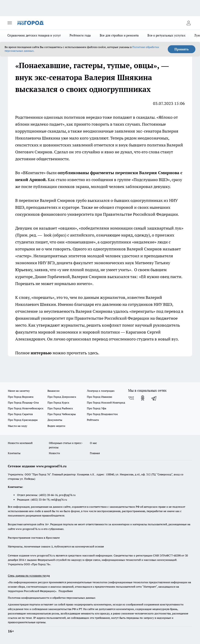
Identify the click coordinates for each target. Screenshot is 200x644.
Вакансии (53, 391)
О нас (93, 443)
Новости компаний (20, 443)
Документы (55, 420)
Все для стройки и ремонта (119, 35)
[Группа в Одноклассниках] (143, 398)
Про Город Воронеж (21, 397)
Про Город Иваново (100, 397)
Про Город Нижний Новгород (106, 402)
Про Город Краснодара (23, 420)
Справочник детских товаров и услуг (34, 35)
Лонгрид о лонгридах (101, 391)
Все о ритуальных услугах (166, 35)
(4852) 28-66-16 (48, 495)
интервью (41, 353)
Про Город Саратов (20, 414)
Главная (95, 453)
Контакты (14, 453)
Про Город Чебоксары (62, 414)
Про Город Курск (58, 402)
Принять (182, 49)
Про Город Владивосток (102, 414)
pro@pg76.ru (67, 495)
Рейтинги (93, 420)
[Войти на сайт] (188, 23)
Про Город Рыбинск (60, 408)
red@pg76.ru (59, 500)
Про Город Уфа (97, 408)
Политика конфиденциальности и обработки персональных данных (52, 598)
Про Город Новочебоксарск (26, 408)
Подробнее (66, 591)
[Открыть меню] (10, 23)
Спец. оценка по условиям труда (29, 576)
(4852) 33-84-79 (40, 500)
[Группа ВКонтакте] (131, 398)
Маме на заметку (19, 391)
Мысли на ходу (18, 426)
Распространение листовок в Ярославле (34, 538)
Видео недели (56, 426)
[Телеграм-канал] (154, 398)
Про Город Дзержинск (62, 397)
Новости (54, 453)
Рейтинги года (80, 35)
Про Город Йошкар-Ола (23, 402)
